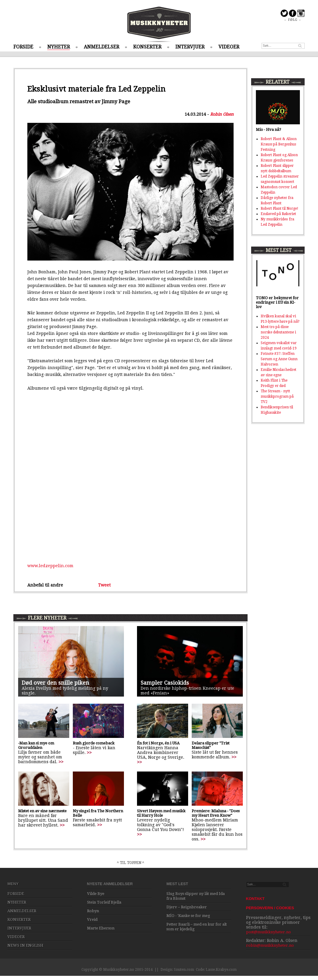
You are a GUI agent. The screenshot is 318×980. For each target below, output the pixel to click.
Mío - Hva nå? (269, 130)
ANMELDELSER (101, 47)
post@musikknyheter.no (269, 932)
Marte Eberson (101, 928)
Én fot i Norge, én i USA (158, 743)
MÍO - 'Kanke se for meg (188, 916)
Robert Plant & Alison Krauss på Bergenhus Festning (279, 144)
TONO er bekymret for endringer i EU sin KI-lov (277, 302)
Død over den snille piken (55, 683)
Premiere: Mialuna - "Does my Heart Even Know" (216, 813)
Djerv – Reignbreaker (187, 907)
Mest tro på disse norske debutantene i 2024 (278, 332)
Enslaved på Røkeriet (278, 214)
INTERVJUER (190, 47)
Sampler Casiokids (165, 683)
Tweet (104, 585)
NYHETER (59, 47)
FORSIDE (23, 47)
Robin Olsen (222, 114)
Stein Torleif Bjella (104, 902)
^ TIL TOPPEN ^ (130, 863)
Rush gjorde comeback (94, 743)
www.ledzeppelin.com (50, 566)
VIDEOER (229, 47)
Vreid (92, 919)
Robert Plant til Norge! (280, 208)
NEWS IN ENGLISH (25, 945)
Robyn (93, 911)
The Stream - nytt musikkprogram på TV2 (277, 396)
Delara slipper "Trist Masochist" (211, 745)
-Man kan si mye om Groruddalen (36, 745)
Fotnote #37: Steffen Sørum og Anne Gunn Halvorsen (279, 359)
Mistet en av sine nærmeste (42, 811)
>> (61, 762)
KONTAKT (255, 899)
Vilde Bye (96, 894)
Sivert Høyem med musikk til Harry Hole (161, 813)
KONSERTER (147, 47)
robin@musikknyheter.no (270, 945)
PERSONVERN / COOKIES (270, 908)
